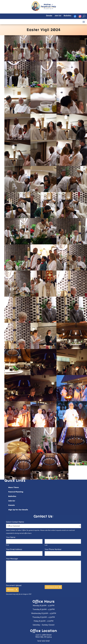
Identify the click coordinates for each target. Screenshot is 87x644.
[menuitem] (44, 488)
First (7, 545)
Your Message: (13, 559)
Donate (49, 16)
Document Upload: (14, 585)
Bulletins (67, 16)
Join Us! (58, 16)
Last (46, 545)
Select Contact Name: (15, 522)
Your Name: (11, 537)
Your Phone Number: (53, 549)
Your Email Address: (15, 549)
